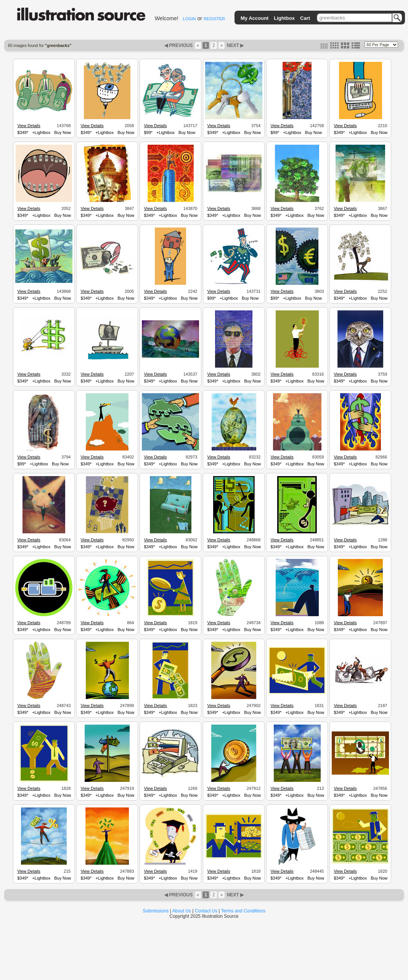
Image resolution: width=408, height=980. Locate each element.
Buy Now (63, 132)
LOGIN (189, 19)
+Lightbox (41, 132)
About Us (182, 911)
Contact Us (206, 911)
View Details (29, 126)
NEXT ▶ (235, 45)
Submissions (156, 911)
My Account (255, 18)
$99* (148, 132)
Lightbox (284, 18)
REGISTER (214, 19)
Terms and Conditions (243, 911)
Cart (305, 18)
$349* (23, 132)
